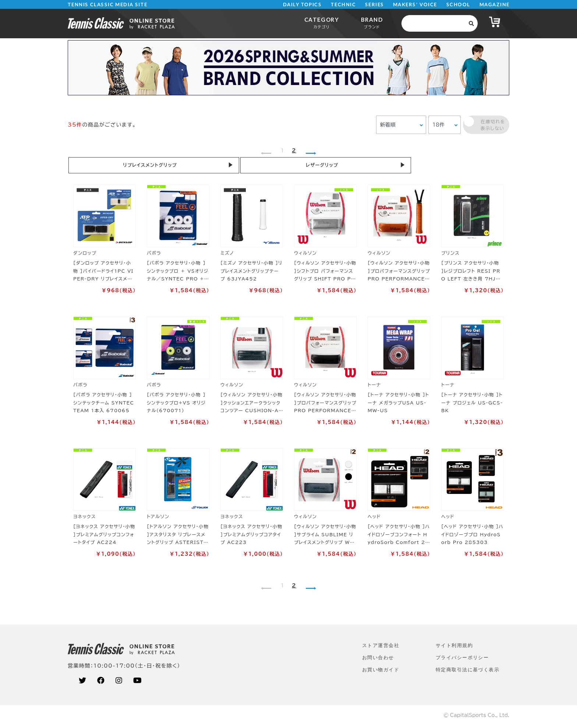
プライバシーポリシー (462, 660)
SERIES (375, 5)
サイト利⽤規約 (454, 648)
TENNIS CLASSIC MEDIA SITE (108, 5)
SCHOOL (458, 5)
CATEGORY (322, 23)
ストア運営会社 (381, 648)
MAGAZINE (494, 5)
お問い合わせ (378, 660)
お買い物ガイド (381, 672)
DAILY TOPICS (302, 5)
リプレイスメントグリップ (108, 166)
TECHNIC (343, 5)
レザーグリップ (197, 166)
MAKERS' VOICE (415, 5)
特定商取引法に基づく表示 (468, 672)
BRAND (372, 23)
